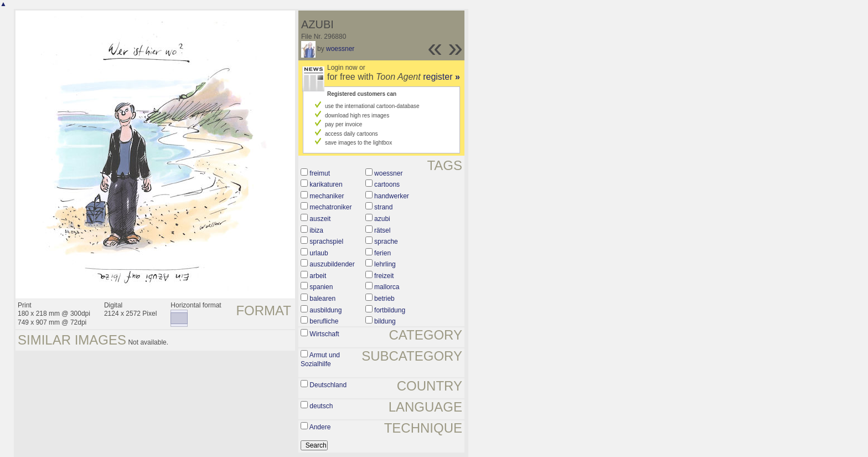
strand (383, 207)
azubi (382, 219)
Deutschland (328, 385)
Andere (320, 427)
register (441, 77)
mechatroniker (330, 207)
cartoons (387, 184)
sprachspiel (326, 242)
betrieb (384, 299)
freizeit (384, 276)
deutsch (321, 406)
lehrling (385, 264)
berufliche (324, 321)
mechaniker (327, 196)
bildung (385, 321)
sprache (386, 242)
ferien (383, 253)
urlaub (319, 253)
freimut (320, 173)
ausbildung (325, 310)
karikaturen (326, 184)
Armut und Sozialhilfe (320, 360)
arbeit (318, 276)
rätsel (382, 230)
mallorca (387, 287)
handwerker (392, 196)
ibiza (316, 230)
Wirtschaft (324, 334)
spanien (321, 287)
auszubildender (332, 264)
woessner (340, 49)
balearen (322, 299)
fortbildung (390, 310)
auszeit (320, 219)
